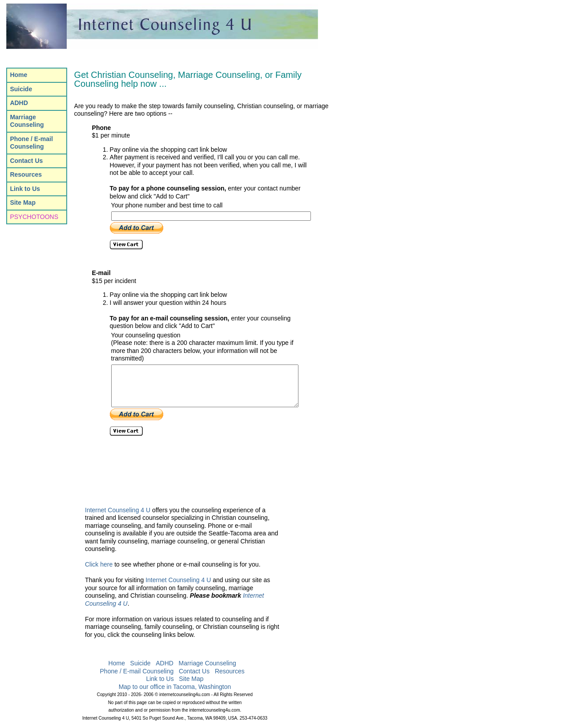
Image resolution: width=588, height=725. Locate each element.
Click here (99, 565)
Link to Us (160, 679)
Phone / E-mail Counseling (137, 671)
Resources (230, 671)
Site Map (191, 679)
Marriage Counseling (207, 664)
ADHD (165, 664)
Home (117, 664)
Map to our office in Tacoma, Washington (175, 687)
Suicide (141, 664)
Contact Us (194, 671)
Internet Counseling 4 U (118, 510)
